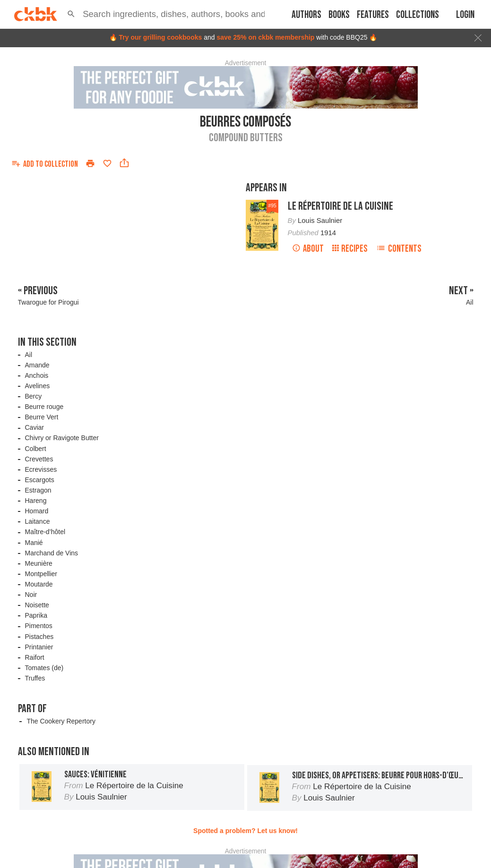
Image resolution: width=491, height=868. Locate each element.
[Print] (90, 163)
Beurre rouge (44, 407)
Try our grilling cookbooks (160, 37)
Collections (418, 15)
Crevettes (39, 459)
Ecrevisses (41, 469)
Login (465, 15)
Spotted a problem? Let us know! (245, 831)
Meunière (39, 563)
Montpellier (41, 574)
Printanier (39, 647)
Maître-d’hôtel (45, 532)
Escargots (40, 480)
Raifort (35, 657)
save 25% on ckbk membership (265, 37)
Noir (31, 595)
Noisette (37, 605)
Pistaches (39, 637)
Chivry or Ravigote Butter (62, 438)
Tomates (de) (44, 668)
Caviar (34, 427)
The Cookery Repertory (61, 721)
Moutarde (39, 584)
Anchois (37, 375)
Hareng (36, 501)
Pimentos (39, 626)
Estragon (38, 490)
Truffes (35, 678)
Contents (399, 249)
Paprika (36, 615)
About (308, 249)
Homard (37, 511)
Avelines (38, 386)
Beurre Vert (42, 417)
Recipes (350, 249)
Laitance (38, 521)
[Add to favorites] (107, 163)
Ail (29, 355)
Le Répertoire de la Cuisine (340, 206)
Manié (34, 543)
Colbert (36, 449)
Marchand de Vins (52, 553)
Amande (37, 365)
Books (339, 15)
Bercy (34, 396)
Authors (306, 15)
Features (373, 15)
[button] (71, 14)
